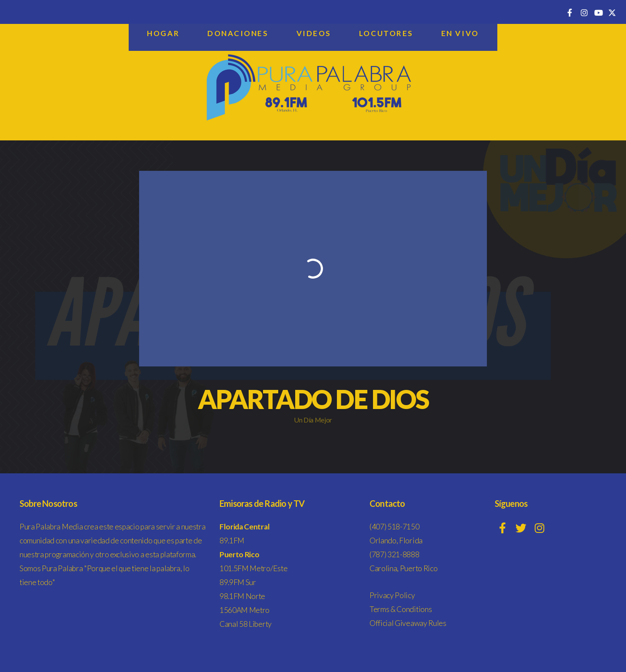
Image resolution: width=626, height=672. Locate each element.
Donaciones (238, 33)
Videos (314, 33)
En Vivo (460, 33)
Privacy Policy (392, 595)
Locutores (386, 33)
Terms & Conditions (401, 609)
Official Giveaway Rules (408, 623)
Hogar (163, 33)
